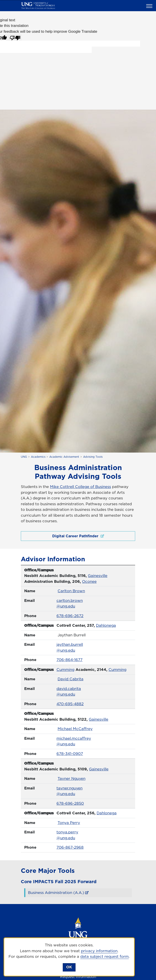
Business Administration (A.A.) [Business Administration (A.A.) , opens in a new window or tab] (56, 893)
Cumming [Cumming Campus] (65, 670)
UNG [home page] (24, 457)
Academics (38, 457)
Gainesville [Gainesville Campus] (98, 576)
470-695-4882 (70, 704)
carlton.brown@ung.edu (70, 603)
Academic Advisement (64, 457)
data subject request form (104, 956)
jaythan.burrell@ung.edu (70, 647)
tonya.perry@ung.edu (67, 835)
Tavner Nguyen (71, 778)
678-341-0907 (70, 754)
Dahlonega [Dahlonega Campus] (106, 625)
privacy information (99, 951)
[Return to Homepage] (78, 934)
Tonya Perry (69, 823)
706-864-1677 (69, 660)
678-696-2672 (70, 616)
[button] (150, 6)
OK (69, 967)
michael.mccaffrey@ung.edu (74, 741)
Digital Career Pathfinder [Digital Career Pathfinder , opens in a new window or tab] (78, 536)
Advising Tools (93, 457)
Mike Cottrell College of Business (80, 487)
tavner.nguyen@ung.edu (69, 791)
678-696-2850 (70, 803)
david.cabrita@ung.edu (69, 692)
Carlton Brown (71, 591)
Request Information (78, 977)
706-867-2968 (70, 847)
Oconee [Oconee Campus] (89, 581)
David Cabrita (70, 679)
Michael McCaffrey (75, 729)
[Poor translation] (15, 37)
